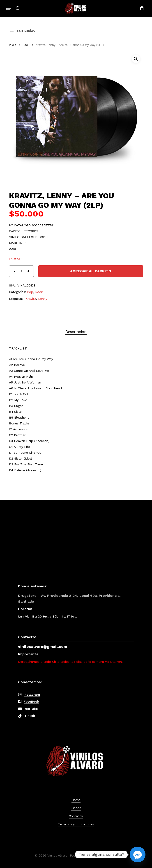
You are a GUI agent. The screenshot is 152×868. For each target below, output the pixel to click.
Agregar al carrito (91, 271)
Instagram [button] (32, 694)
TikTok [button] (30, 716)
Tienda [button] (76, 808)
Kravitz (31, 299)
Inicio (13, 45)
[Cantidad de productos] (21, 271)
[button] (9, 8)
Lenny (43, 299)
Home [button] (76, 800)
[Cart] (141, 8)
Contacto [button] (76, 816)
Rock (26, 45)
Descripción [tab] (76, 332)
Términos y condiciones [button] (76, 824)
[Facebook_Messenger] (138, 854)
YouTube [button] (31, 709)
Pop (30, 292)
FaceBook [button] (31, 701)
